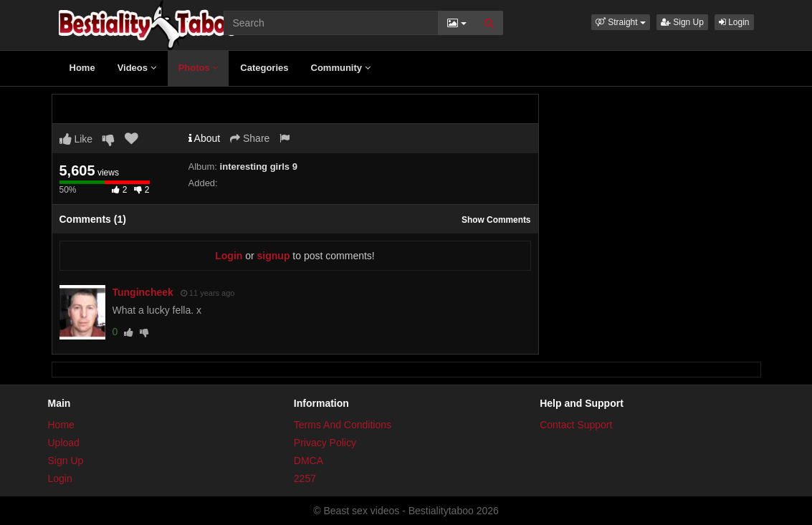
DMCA (309, 461)
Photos (199, 68)
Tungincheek (143, 292)
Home (82, 68)
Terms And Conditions (343, 425)
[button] (621, 22)
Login (734, 22)
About (205, 138)
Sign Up (682, 22)
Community (341, 68)
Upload (64, 443)
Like (76, 139)
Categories (264, 68)
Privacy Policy (325, 443)
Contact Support (576, 425)
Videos (137, 68)
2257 (305, 478)
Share (250, 138)
